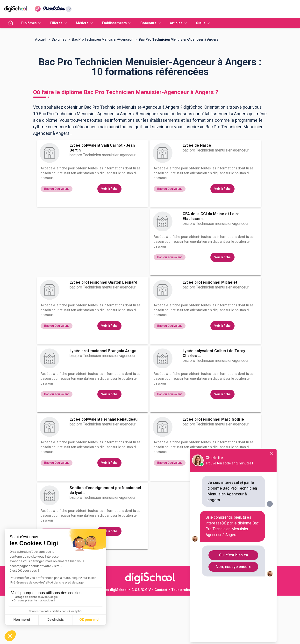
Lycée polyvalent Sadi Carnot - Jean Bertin (102, 196)
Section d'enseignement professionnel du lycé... (105, 539)
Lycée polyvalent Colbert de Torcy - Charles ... (215, 402)
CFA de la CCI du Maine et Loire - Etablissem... (212, 265)
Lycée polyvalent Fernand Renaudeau (104, 468)
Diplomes (59, 88)
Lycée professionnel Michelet (210, 331)
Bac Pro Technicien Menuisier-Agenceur (102, 88)
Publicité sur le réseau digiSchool (100, 638)
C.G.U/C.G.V (141, 638)
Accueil (41, 88)
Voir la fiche (109, 237)
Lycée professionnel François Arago (103, 399)
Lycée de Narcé (197, 194)
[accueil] (11, 23)
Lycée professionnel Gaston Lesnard (103, 331)
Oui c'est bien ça (233, 555)
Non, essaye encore (233, 567)
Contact (161, 638)
